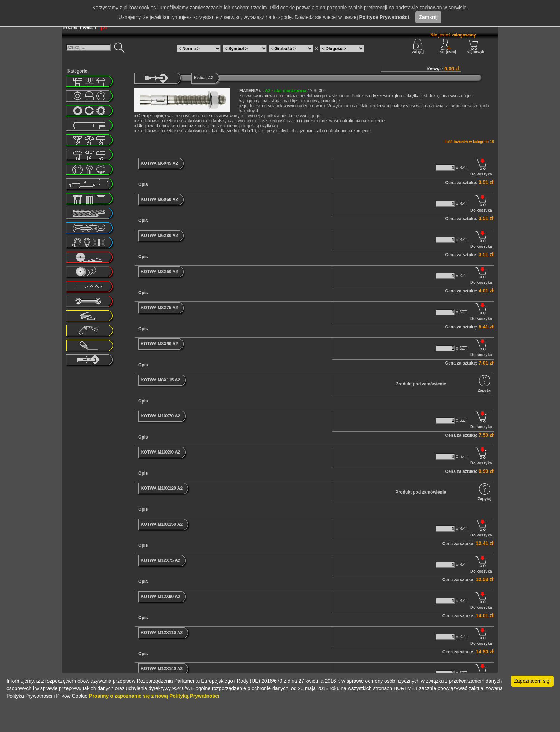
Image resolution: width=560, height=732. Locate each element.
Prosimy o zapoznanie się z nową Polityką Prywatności (154, 696)
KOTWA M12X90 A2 (160, 597)
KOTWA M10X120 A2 (162, 488)
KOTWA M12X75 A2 (160, 560)
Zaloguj (418, 46)
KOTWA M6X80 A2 (159, 236)
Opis (143, 184)
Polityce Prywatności (384, 17)
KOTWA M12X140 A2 (162, 669)
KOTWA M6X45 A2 (159, 163)
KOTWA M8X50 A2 (159, 272)
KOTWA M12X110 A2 (162, 633)
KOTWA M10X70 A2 (160, 416)
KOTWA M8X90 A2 (159, 344)
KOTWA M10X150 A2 (162, 524)
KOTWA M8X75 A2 (159, 308)
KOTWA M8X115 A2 (160, 380)
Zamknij (428, 17)
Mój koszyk (475, 46)
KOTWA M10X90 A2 (160, 452)
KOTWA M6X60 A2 (159, 199)
